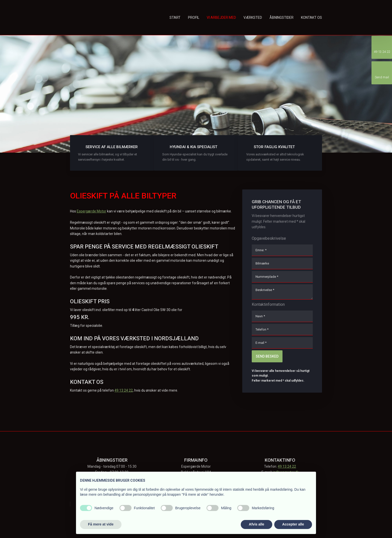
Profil (194, 18)
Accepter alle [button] (293, 524)
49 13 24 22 (124, 390)
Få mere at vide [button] (101, 524)
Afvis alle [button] (256, 524)
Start (175, 18)
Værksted (253, 18)
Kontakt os (311, 18)
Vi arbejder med (221, 18)
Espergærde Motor (91, 211)
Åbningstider (281, 18)
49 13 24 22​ (287, 466)
